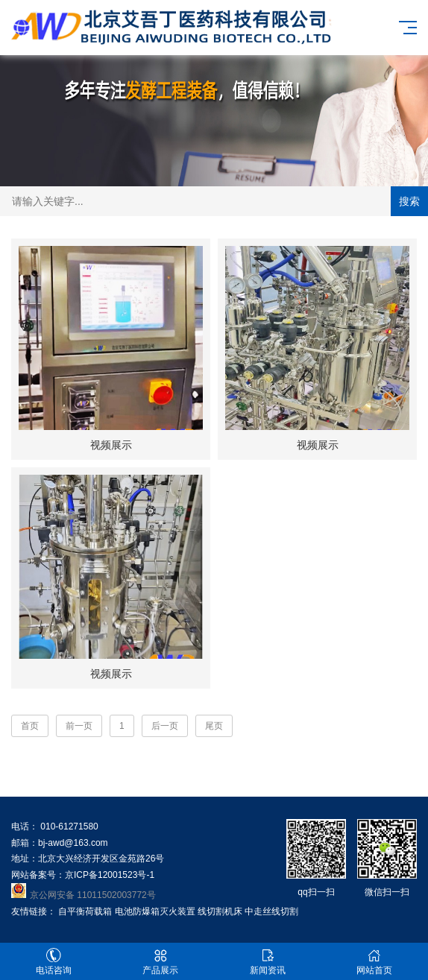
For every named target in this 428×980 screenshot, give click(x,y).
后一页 (165, 726)
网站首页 (375, 962)
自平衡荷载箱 (85, 911)
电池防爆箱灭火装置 (155, 911)
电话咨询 (54, 962)
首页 (30, 726)
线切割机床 (220, 911)
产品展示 (161, 962)
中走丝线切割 (271, 911)
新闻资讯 (268, 962)
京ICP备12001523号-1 (110, 875)
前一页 (79, 726)
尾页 (214, 726)
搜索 (409, 201)
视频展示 (111, 445)
